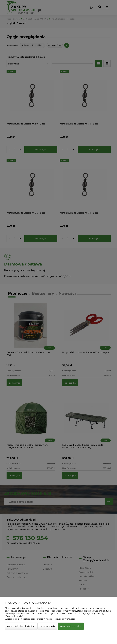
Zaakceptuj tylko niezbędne (21, 626)
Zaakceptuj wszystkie (71, 626)
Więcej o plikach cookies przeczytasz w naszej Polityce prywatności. (40, 619)
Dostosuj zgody (47, 626)
